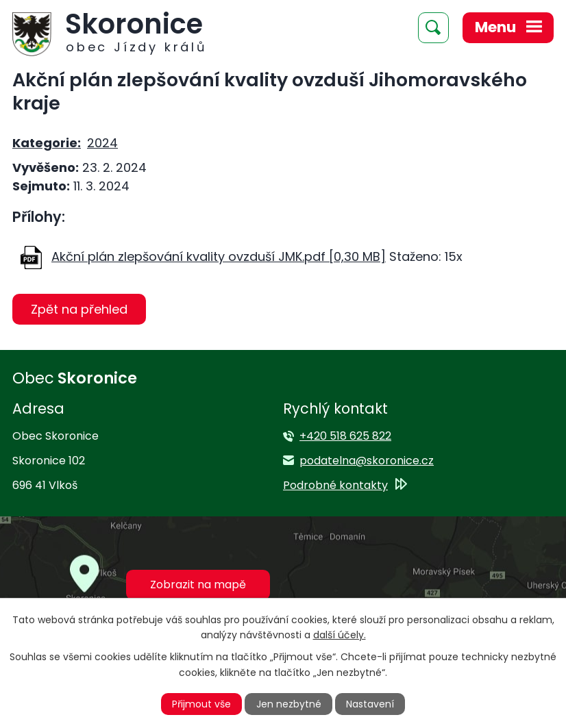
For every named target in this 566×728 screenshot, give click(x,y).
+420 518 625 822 (345, 436)
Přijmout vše (201, 704)
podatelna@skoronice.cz (367, 461)
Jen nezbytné (289, 704)
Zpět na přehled (79, 309)
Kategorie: (47, 143)
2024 (102, 143)
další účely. (340, 635)
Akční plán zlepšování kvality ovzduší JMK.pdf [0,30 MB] (219, 256)
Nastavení (370, 704)
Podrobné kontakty (335, 485)
